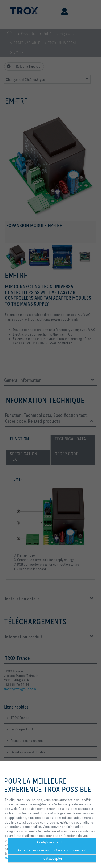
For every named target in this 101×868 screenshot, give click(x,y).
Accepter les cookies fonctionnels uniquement (52, 850)
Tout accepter (52, 858)
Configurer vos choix (52, 842)
